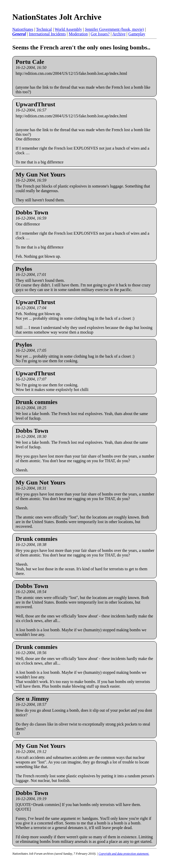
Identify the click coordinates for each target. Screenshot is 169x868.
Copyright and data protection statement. (124, 854)
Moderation (78, 34)
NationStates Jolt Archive (57, 17)
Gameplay (137, 34)
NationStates (23, 29)
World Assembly (68, 29)
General (19, 34)
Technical (44, 29)
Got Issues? (100, 34)
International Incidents (47, 34)
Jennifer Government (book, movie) (114, 29)
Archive (119, 34)
